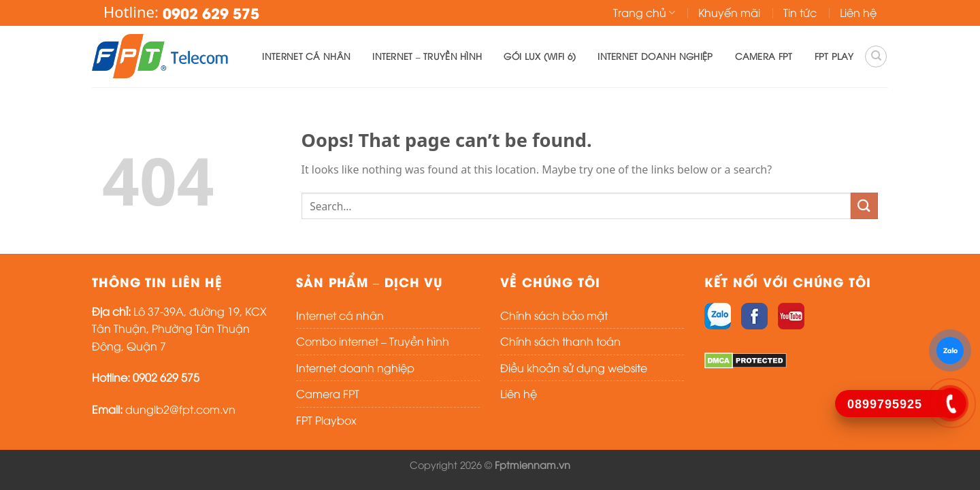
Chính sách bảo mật (554, 315)
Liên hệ (858, 12)
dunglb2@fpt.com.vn (180, 409)
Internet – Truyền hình (427, 56)
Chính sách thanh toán (560, 341)
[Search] (876, 56)
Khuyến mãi (729, 12)
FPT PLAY (834, 56)
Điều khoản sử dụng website (574, 367)
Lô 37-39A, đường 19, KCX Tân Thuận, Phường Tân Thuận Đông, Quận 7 (179, 328)
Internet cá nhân (306, 56)
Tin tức (800, 12)
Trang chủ (644, 12)
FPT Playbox (326, 420)
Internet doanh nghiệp (655, 56)
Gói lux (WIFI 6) (540, 56)
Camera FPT (764, 56)
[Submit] (864, 206)
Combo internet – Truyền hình (373, 341)
